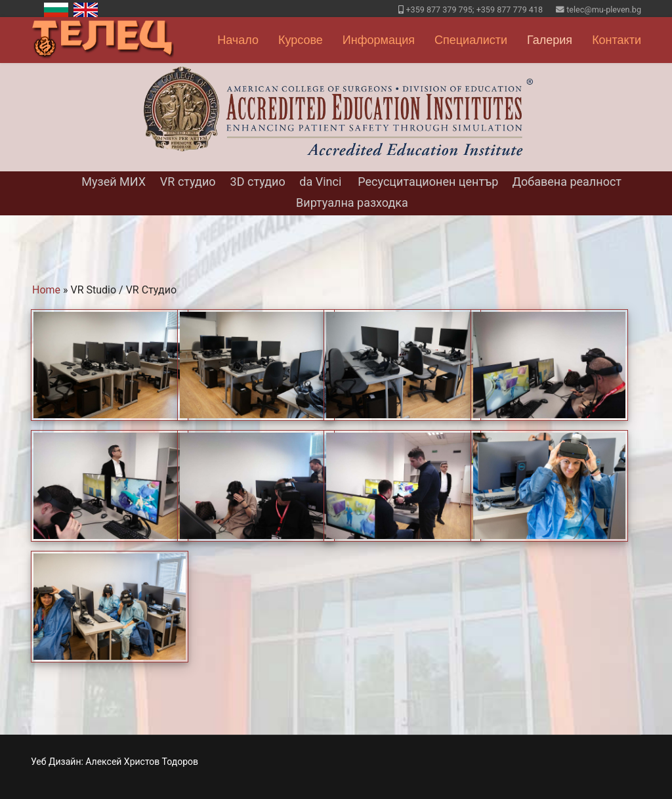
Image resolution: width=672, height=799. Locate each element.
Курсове (301, 40)
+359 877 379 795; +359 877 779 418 (474, 10)
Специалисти (471, 40)
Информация (379, 40)
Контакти (617, 40)
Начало (238, 40)
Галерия (550, 40)
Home (46, 290)
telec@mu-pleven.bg (604, 10)
